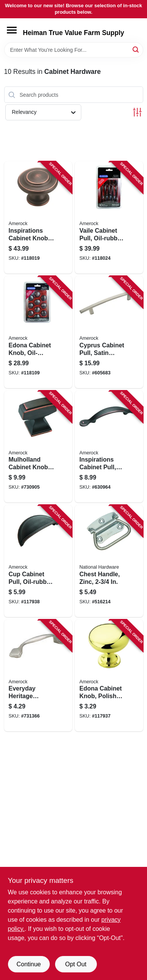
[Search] (136, 49)
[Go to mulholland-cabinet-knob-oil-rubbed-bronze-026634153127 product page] (38, 447)
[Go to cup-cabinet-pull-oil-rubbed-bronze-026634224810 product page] (38, 561)
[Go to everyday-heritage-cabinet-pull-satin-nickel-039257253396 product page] (38, 676)
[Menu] (12, 30)
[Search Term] (74, 50)
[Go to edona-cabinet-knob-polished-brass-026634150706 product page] (109, 676)
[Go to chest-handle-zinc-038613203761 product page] (109, 561)
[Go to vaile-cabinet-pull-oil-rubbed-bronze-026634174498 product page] (109, 217)
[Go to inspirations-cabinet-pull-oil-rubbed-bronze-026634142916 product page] (109, 447)
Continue (28, 964)
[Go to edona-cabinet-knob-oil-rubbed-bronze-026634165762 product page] (38, 332)
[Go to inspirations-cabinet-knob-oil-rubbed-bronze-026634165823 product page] (38, 217)
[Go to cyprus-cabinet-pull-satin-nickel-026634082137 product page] (109, 332)
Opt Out (76, 964)
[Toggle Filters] (137, 112)
